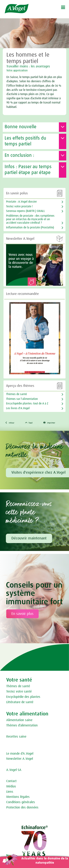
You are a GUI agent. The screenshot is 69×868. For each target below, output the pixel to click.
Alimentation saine (19, 720)
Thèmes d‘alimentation (22, 726)
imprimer (49, 423)
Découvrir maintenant (29, 538)
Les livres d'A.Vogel (18, 408)
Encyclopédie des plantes (23, 697)
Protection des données (22, 808)
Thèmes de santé (18, 686)
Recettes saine (16, 737)
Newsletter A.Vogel (20, 759)
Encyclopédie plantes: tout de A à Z (27, 404)
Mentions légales (18, 797)
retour (10, 423)
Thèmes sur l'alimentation (22, 399)
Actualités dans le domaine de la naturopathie (45, 861)
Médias (11, 786)
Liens (10, 792)
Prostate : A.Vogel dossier (21, 202)
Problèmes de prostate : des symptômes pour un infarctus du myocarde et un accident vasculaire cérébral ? (30, 219)
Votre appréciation (17, 70)
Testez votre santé (19, 692)
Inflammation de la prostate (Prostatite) (30, 227)
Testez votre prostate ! (19, 206)
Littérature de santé (20, 702)
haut (29, 423)
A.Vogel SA (14, 770)
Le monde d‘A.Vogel (20, 754)
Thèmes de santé (16, 394)
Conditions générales (21, 802)
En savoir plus (22, 614)
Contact (11, 781)
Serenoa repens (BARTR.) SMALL (25, 211)
